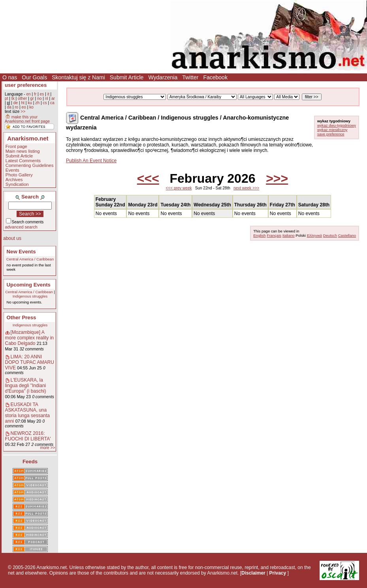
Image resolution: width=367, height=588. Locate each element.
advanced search (21, 227)
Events (12, 170)
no (39, 98)
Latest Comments (23, 161)
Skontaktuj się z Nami (78, 77)
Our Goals (34, 77)
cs (45, 103)
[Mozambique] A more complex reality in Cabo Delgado (29, 338)
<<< (148, 178)
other (22, 98)
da (9, 107)
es (42, 94)
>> (23, 111)
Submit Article (127, 77)
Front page (16, 146)
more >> (47, 448)
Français (274, 235)
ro (16, 107)
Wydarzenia (163, 77)
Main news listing (23, 151)
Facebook (215, 77)
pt (7, 98)
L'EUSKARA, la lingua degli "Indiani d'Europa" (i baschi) (26, 386)
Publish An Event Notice (91, 161)
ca (52, 103)
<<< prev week (179, 188)
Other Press (22, 317)
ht (23, 103)
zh (37, 103)
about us (12, 238)
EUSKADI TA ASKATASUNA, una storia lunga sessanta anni (27, 413)
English (259, 235)
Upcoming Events (29, 285)
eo (24, 107)
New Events (21, 252)
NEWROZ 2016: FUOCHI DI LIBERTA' (28, 436)
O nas (10, 77)
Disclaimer (253, 573)
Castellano (347, 235)
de (16, 103)
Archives (14, 180)
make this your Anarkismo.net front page (27, 119)
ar (53, 98)
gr (32, 98)
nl (47, 98)
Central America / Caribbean (30, 259)
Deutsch (330, 235)
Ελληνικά (314, 235)
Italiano (289, 235)
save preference (331, 134)
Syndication (17, 184)
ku (30, 103)
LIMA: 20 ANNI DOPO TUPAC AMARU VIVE (30, 362)
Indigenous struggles (30, 296)
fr (35, 94)
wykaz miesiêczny (332, 130)
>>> (277, 178)
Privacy (278, 573)
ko (31, 107)
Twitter (190, 77)
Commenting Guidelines (30, 165)
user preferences (26, 85)
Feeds (30, 462)
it (48, 94)
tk (13, 98)
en (28, 94)
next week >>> (246, 188)
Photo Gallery (19, 175)
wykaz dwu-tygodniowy (337, 125)
